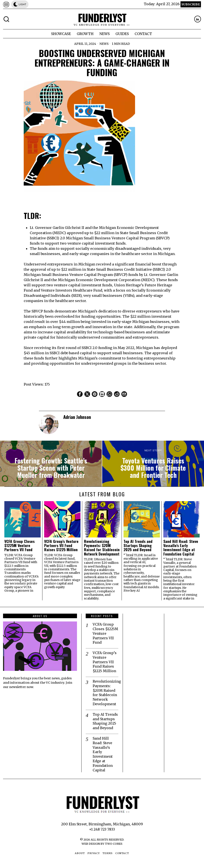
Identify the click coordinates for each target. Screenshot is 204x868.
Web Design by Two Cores (102, 844)
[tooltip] (198, 19)
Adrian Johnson (77, 417)
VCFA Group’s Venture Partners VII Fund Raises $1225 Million (61, 546)
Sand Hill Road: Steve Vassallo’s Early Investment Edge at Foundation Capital (181, 548)
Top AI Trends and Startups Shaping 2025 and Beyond (138, 546)
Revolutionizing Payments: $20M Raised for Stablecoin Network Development (102, 548)
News (104, 44)
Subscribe (191, 4)
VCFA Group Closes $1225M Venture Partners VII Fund (19, 546)
